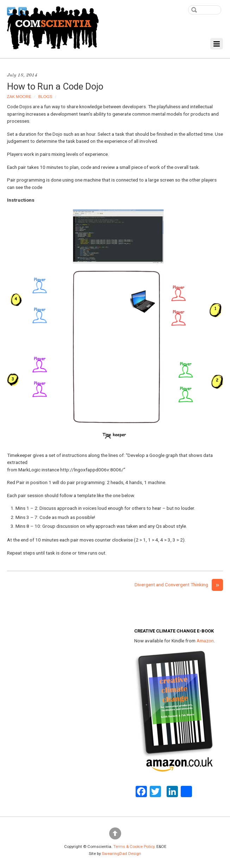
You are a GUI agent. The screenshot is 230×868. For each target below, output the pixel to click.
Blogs (45, 97)
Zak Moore (19, 97)
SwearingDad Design (122, 854)
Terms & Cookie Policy (134, 846)
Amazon (205, 641)
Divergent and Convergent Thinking (179, 585)
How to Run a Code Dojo (55, 86)
